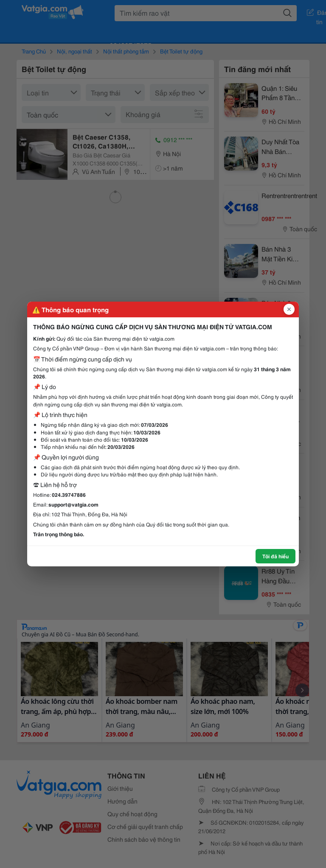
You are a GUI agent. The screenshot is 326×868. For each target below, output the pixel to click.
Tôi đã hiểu (275, 556)
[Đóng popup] (289, 309)
